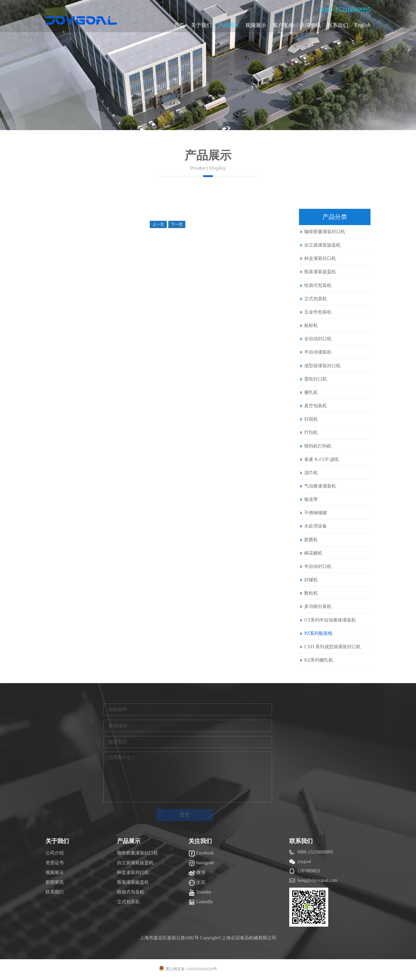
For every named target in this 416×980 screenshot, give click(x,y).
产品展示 (228, 25)
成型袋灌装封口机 (322, 366)
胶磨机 (311, 540)
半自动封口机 (318, 566)
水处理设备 (316, 526)
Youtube (200, 893)
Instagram (201, 863)
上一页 (158, 224)
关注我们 (200, 841)
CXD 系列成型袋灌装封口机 (332, 647)
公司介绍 (55, 853)
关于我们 (201, 25)
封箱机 (311, 419)
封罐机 (311, 580)
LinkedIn (201, 902)
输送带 (311, 499)
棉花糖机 (313, 553)
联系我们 (338, 25)
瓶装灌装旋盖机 (320, 272)
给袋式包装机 (318, 285)
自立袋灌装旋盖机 (322, 245)
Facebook (201, 853)
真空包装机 (316, 406)
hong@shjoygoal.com (317, 880)
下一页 (177, 224)
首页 (179, 25)
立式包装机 (316, 299)
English (363, 25)
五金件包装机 (318, 312)
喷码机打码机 (318, 446)
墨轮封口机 (316, 379)
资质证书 (55, 863)
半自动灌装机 (318, 352)
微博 (197, 873)
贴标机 (311, 325)
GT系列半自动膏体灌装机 (330, 620)
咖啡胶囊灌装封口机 (325, 232)
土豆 (197, 883)
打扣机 (311, 432)
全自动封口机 (318, 339)
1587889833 (309, 871)
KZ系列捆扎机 (319, 660)
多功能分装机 (318, 606)
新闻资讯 (310, 25)
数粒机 (311, 593)
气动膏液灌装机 (320, 486)
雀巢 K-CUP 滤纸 (321, 459)
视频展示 (256, 25)
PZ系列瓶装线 (318, 633)
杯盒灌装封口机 (320, 258)
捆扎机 (311, 392)
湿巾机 (311, 473)
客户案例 (283, 25)
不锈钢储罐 (316, 513)
